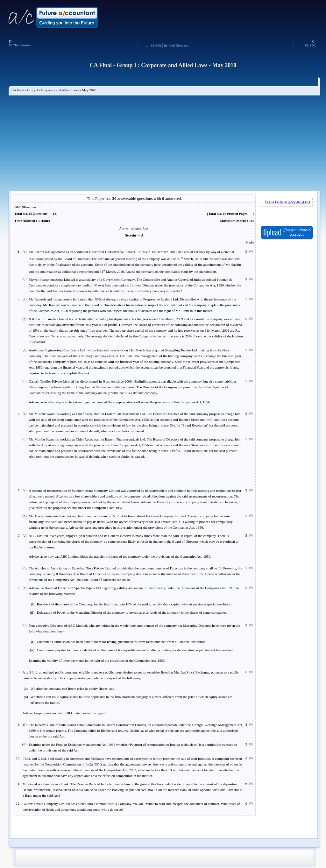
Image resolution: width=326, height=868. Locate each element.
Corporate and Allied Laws (60, 90)
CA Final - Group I (25, 90)
